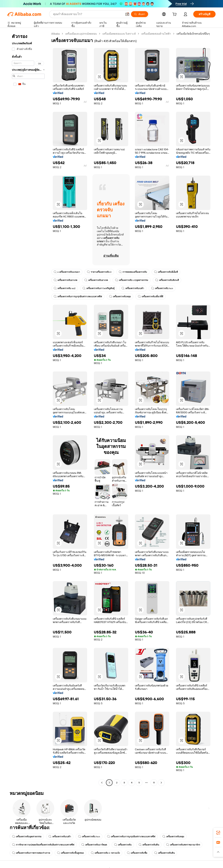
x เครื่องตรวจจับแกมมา (67, 272)
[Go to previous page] (102, 783)
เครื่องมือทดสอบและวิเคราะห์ (119, 34)
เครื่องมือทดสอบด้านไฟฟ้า (156, 34)
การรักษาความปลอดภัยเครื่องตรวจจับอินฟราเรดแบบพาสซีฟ (43, 845)
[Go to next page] (161, 783)
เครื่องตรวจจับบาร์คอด (94, 845)
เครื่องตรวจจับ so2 (65, 288)
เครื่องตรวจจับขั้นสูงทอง (70, 853)
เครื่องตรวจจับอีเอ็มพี (166, 272)
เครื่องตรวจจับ (123, 845)
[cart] (175, 15)
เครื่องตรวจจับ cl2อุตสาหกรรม (132, 280)
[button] (99, 77)
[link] (218, 833)
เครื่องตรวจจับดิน (149, 845)
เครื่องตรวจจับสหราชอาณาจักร (183, 845)
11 (154, 783)
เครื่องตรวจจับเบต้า (133, 288)
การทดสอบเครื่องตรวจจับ (133, 272)
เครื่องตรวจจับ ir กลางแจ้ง (105, 853)
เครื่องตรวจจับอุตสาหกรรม (27, 837)
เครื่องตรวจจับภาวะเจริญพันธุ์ (98, 288)
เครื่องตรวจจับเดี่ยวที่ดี (151, 297)
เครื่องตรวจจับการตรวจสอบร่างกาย (31, 853)
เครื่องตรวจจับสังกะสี (167, 280)
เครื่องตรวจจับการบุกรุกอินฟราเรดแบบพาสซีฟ (78, 297)
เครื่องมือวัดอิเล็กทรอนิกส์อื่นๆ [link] (193, 34)
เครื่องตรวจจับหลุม (120, 297)
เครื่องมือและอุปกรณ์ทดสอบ (81, 34)
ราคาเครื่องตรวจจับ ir (99, 272)
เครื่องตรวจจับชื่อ (137, 853)
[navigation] (28, 409)
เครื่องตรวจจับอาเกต (66, 280)
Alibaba (55, 34)
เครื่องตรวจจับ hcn (162, 288)
